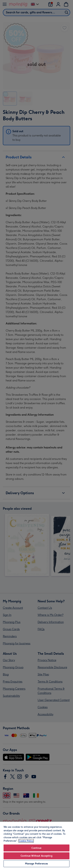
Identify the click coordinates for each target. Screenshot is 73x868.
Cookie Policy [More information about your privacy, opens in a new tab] (26, 841)
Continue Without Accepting (36, 856)
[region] (36, 845)
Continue (36, 848)
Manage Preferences (36, 864)
